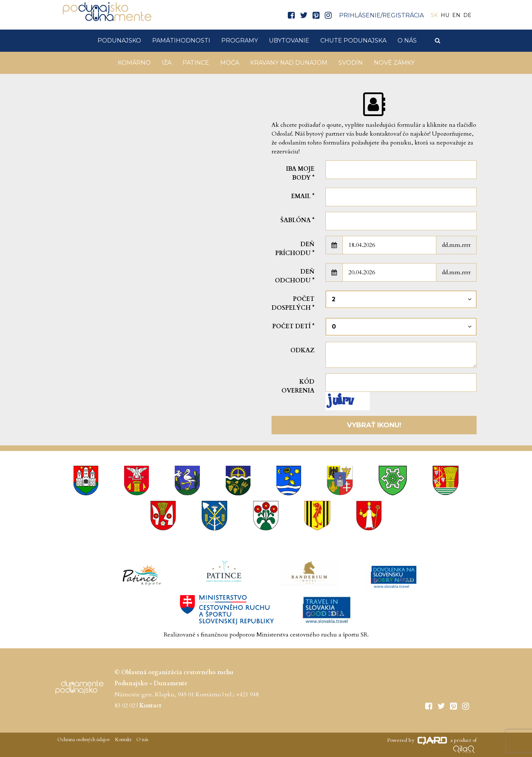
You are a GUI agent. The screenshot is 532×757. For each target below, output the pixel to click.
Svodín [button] (351, 63)
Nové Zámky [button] (394, 63)
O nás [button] (407, 40)
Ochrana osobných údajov (84, 740)
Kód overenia (298, 386)
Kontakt (123, 740)
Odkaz (302, 350)
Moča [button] (230, 63)
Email (303, 196)
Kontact (150, 706)
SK (434, 15)
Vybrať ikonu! (374, 425)
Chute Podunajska (353, 40)
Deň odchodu (295, 276)
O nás (142, 740)
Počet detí (293, 326)
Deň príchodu (295, 249)
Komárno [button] (134, 63)
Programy (240, 40)
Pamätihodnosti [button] (181, 40)
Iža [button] (167, 63)
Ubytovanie (289, 40)
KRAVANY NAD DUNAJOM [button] (289, 63)
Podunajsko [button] (119, 40)
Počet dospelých (293, 303)
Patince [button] (196, 63)
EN (456, 15)
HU (445, 15)
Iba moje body (300, 173)
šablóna (297, 220)
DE (467, 15)
